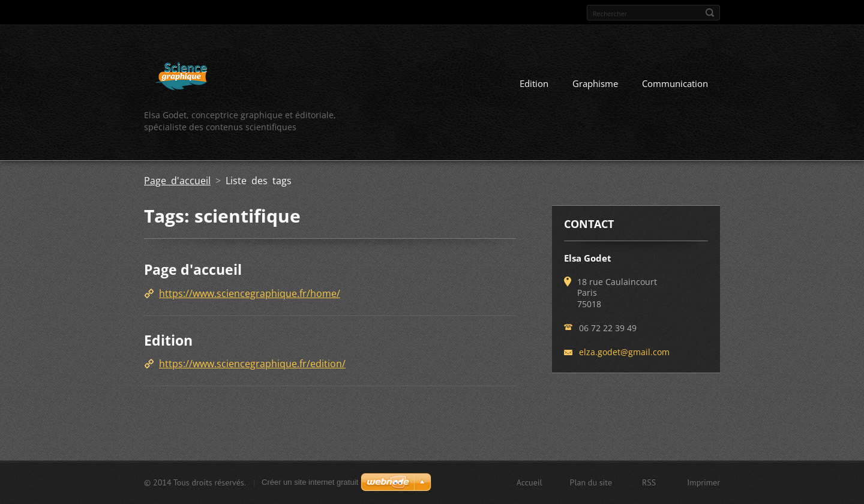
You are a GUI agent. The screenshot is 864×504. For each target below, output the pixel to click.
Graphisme (595, 83)
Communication (675, 83)
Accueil (529, 482)
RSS (649, 482)
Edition (534, 83)
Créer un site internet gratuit (310, 482)
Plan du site (591, 482)
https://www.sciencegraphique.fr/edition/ (252, 364)
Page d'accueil (177, 181)
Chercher (710, 13)
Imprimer (703, 482)
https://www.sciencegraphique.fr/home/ (250, 293)
